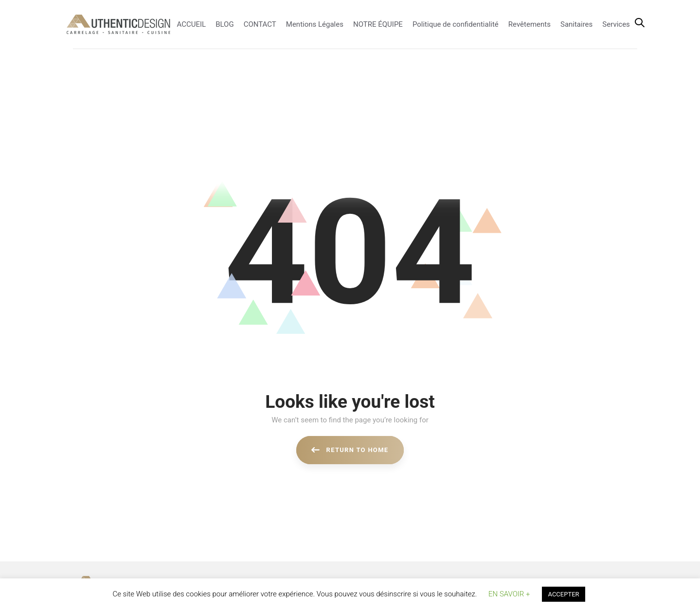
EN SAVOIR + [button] (509, 594)
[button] (640, 23)
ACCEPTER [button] (563, 594)
